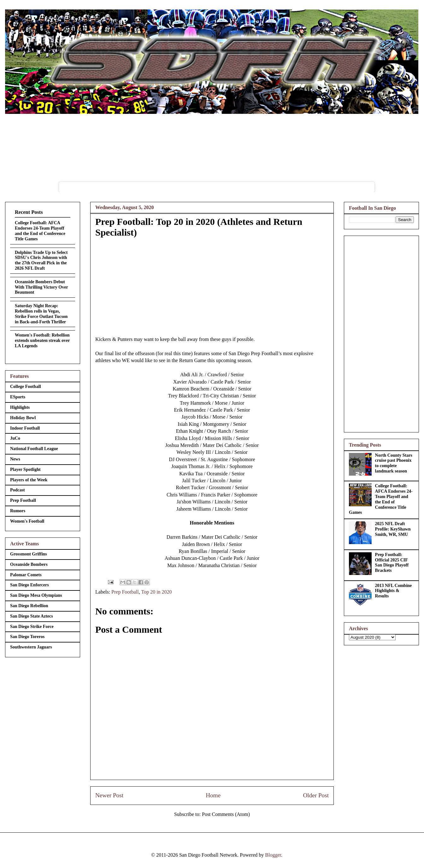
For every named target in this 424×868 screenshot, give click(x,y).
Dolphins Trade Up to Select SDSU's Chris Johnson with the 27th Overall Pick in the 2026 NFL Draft (41, 260)
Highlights (20, 407)
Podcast (18, 490)
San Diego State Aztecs (32, 616)
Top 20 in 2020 (156, 592)
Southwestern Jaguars (31, 647)
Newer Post (109, 795)
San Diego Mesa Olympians (36, 595)
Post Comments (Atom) (226, 814)
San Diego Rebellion (29, 606)
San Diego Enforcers (29, 585)
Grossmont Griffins (29, 554)
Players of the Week (29, 480)
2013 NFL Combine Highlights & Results (394, 591)
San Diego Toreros (27, 637)
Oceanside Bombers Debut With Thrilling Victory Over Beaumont (41, 287)
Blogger (273, 855)
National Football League (34, 449)
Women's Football (27, 521)
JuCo (15, 438)
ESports (18, 397)
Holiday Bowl (23, 418)
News (15, 459)
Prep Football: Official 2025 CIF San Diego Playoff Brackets (392, 563)
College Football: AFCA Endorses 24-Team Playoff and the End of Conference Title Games (40, 231)
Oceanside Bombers (29, 564)
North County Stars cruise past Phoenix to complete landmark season (394, 463)
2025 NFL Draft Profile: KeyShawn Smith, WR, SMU (393, 529)
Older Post (316, 795)
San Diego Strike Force (32, 627)
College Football (26, 387)
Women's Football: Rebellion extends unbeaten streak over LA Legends (42, 340)
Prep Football (125, 592)
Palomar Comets (26, 575)
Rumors (18, 511)
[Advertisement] (381, 333)
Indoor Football (25, 428)
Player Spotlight (25, 469)
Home (213, 795)
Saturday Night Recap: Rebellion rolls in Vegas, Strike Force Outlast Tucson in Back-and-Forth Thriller (41, 314)
